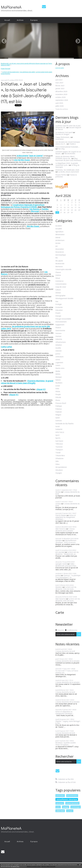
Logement (59, 362)
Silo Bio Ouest (33, 226)
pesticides (60, 796)
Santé (58, 418)
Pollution (59, 409)
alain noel (60, 811)
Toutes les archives (62, 109)
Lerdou (58, 504)
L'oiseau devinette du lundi (68, 493)
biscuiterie (12, 405)
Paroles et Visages (62, 134)
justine (58, 575)
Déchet (58, 293)
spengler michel (61, 564)
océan (58, 386)
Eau (57, 301)
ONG (57, 389)
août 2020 (59, 103)
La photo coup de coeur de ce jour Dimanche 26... (68, 127)
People (58, 394)
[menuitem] (7, 20)
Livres (58, 359)
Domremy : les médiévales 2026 (67, 170)
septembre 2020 (62, 100)
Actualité (31, 400)
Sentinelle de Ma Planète (64, 423)
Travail (58, 452)
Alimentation (48, 400)
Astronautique (61, 255)
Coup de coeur (61, 287)
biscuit (25, 405)
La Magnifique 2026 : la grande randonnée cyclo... (67, 164)
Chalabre (73, 144)
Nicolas (58, 492)
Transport (59, 450)
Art (57, 246)
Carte (60, 612)
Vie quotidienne (61, 467)
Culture (58, 290)
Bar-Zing (61, 149)
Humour (58, 336)
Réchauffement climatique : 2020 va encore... (66, 541)
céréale (19, 405)
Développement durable (22, 402)
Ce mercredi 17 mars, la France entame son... (67, 672)
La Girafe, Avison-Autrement (69, 172)
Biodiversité (60, 264)
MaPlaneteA (11, 7)
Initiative (34, 403)
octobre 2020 (61, 97)
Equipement (60, 325)
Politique (59, 406)
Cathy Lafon (6, 347)
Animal (58, 237)
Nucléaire (59, 383)
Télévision (59, 444)
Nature (58, 380)
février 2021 (60, 86)
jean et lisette (45, 405)
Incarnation (60, 139)
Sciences (59, 421)
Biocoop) (35, 211)
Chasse (58, 272)
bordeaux (60, 803)
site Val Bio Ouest (22, 160)
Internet (59, 351)
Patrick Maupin (61, 515)
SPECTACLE (60, 432)
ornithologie (76, 807)
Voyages (59, 473)
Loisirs (58, 365)
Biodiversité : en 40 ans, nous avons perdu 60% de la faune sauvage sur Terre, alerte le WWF (27, 64)
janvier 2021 (60, 88)
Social (57, 426)
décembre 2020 (61, 91)
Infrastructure (61, 342)
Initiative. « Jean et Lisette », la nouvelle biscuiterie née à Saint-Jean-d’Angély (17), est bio (26, 93)
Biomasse (59, 266)
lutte (58, 807)
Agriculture (39, 400)
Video (58, 464)
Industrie (27, 403)
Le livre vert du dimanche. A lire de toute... (66, 588)
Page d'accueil (6, 69)
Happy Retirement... (63, 137)
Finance (58, 327)
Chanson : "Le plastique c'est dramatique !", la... (68, 576)
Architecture (60, 240)
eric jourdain (60, 552)
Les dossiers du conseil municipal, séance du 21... (68, 143)
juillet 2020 (60, 106)
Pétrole (58, 397)
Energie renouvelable (63, 319)
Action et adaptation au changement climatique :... (66, 517)
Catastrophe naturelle (63, 269)
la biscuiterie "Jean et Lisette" (30, 156)
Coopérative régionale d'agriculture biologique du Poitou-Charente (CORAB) (23, 206)
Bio (57, 258)
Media (58, 371)
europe (70, 811)
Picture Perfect (61, 175)
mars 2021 (59, 83)
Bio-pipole (59, 261)
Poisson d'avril (61, 403)
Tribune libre (60, 455)
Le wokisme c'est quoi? (64, 132)
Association (60, 249)
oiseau (66, 807)
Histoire (58, 333)
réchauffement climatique (67, 799)
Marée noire (60, 368)
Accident (59, 226)
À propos (34, 20)
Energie (58, 316)
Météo (58, 374)
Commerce (59, 281)
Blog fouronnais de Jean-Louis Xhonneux (68, 159)
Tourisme (59, 447)
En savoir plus (15, 866)
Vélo (57, 461)
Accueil (7, 20)
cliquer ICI (41, 389)
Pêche (58, 391)
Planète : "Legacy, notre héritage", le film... (68, 722)
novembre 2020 (61, 94)
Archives (20, 20)
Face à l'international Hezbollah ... (67, 147)
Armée (58, 243)
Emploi (49, 402)
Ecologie (34, 402)
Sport (57, 435)
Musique (59, 377)
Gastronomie (18, 403)
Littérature (59, 357)
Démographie (60, 295)
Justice (58, 354)
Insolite (58, 348)
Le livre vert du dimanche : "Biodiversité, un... (67, 553)
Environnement (6, 403)
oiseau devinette (72, 803)
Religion (58, 415)
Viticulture (59, 470)
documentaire (72, 796)
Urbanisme (59, 458)
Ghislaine (59, 540)
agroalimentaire (34, 405)
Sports (58, 438)
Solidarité (59, 429)
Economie (42, 402)
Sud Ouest (59, 441)
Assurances (60, 252)
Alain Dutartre (61, 529)
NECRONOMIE (70, 153)
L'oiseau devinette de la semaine (65, 530)
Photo (58, 400)
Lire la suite (60, 68)
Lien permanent (8, 400)
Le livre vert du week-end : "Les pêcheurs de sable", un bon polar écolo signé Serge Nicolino (27, 73)
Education (59, 310)
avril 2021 (59, 80)
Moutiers (59, 587)
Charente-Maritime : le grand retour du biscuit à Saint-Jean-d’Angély (27, 382)
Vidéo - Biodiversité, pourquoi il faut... (66, 565)
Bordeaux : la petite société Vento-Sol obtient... (66, 744)
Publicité (59, 412)
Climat (58, 278)
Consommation (6, 402)
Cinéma (58, 275)
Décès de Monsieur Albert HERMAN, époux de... (65, 157)
